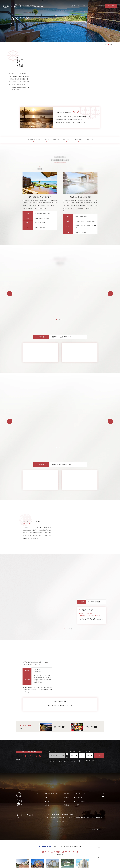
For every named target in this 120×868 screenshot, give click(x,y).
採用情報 (62, 805)
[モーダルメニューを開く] (98, 6)
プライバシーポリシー (52, 805)
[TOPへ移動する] (12, 6)
